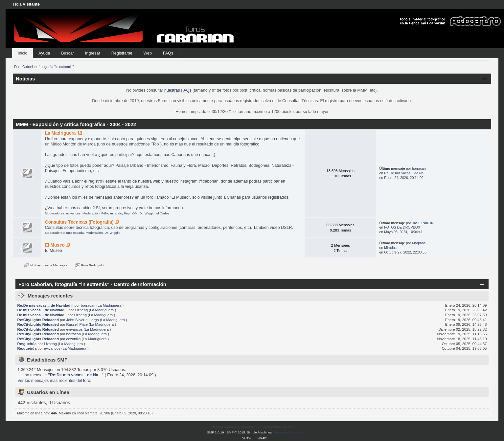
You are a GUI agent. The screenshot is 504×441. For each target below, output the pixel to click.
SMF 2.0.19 (216, 432)
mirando (116, 213)
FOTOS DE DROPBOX (402, 227)
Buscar (68, 53)
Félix (105, 213)
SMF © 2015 (236, 432)
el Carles (163, 213)
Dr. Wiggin (147, 213)
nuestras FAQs (178, 90)
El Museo (55, 245)
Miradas (390, 248)
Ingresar (93, 53)
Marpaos (419, 243)
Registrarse (122, 53)
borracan (419, 168)
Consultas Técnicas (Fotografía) (79, 222)
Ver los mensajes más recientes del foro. (54, 381)
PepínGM (131, 213)
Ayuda (44, 53)
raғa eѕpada (75, 233)
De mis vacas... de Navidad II (43, 310)
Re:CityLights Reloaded (38, 320)
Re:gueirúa (27, 344)
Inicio (23, 53)
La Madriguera (61, 133)
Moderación (91, 213)
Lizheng (81, 310)
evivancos (73, 213)
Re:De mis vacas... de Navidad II (46, 305)
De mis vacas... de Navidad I (42, 315)
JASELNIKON (423, 223)
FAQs (168, 53)
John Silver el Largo (83, 320)
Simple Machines (259, 432)
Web (148, 53)
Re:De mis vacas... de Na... (405, 173)
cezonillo (74, 339)
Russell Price (77, 324)
